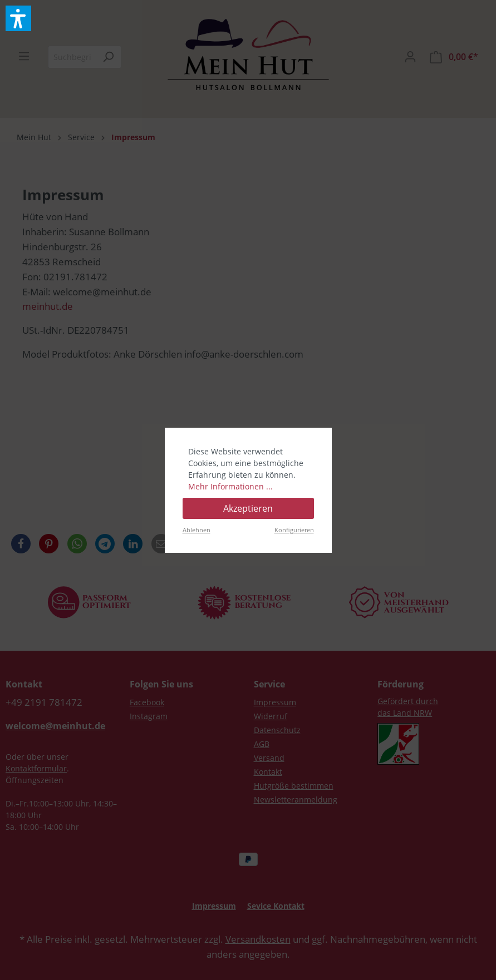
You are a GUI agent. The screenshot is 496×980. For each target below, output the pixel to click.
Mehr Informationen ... (230, 486)
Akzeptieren (248, 508)
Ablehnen (197, 530)
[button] (18, 18)
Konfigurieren (294, 530)
